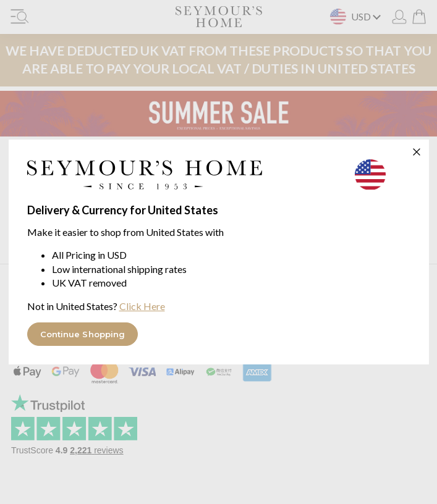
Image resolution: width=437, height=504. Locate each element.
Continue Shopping (83, 334)
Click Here (142, 306)
